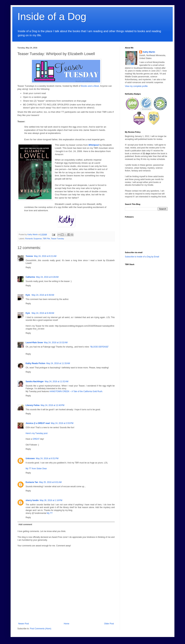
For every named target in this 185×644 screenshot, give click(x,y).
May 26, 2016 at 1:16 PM (51, 500)
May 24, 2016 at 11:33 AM (58, 363)
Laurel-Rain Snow (34, 343)
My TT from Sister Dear (36, 469)
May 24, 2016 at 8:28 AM (47, 277)
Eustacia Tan (32, 482)
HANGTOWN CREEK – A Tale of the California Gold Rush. (76, 391)
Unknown (30, 458)
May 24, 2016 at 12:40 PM (52, 405)
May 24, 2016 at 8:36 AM (43, 295)
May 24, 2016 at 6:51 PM (47, 458)
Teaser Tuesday (58, 239)
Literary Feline (33, 405)
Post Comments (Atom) (41, 629)
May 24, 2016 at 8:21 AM (45, 256)
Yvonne (29, 256)
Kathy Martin (149, 52)
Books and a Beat (90, 86)
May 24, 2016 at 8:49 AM (43, 313)
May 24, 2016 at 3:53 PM (62, 423)
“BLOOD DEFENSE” (99, 347)
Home (67, 624)
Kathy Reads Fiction (35, 363)
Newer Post (24, 624)
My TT (50, 513)
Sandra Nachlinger (35, 382)
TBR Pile (46, 239)
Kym (28, 295)
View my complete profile (136, 86)
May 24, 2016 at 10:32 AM (56, 343)
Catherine (30, 277)
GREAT (36, 439)
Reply (28, 267)
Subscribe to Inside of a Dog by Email (142, 257)
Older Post (109, 624)
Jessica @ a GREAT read (38, 423)
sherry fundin (32, 500)
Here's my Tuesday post (37, 433)
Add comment (25, 524)
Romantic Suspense (34, 239)
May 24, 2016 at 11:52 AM (56, 382)
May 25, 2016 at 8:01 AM (50, 482)
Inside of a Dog (52, 17)
